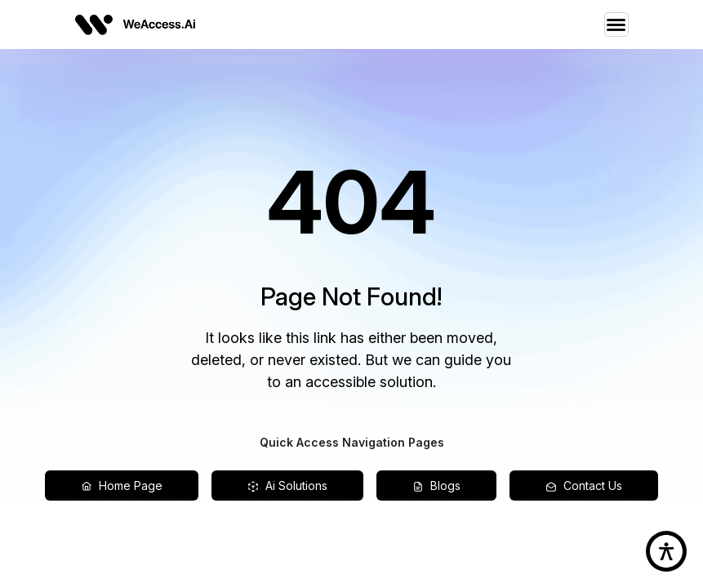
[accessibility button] (666, 551)
